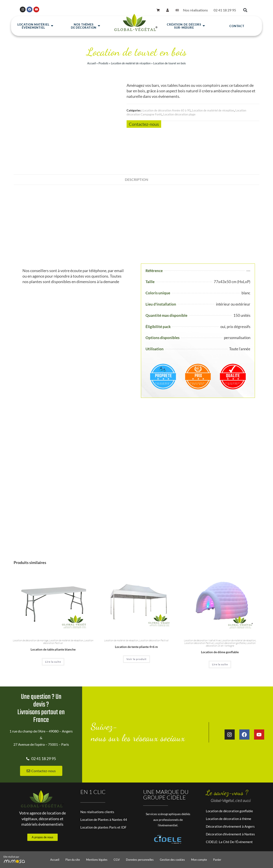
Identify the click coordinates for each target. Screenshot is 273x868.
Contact (237, 26)
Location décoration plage (179, 114)
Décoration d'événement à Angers (230, 826)
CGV (117, 860)
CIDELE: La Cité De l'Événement (229, 842)
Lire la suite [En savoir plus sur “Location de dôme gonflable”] (220, 664)
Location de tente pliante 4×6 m (136, 647)
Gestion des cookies (172, 860)
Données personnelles (140, 860)
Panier (217, 860)
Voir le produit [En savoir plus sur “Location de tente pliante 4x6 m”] (136, 659)
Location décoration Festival (154, 640)
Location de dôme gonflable (220, 652)
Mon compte (199, 860)
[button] (245, 10)
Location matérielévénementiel (35, 26)
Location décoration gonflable (230, 643)
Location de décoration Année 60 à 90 (167, 110)
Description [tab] (136, 179)
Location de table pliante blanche (53, 649)
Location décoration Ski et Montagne (231, 644)
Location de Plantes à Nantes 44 (104, 820)
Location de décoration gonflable (229, 811)
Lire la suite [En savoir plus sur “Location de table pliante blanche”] (53, 662)
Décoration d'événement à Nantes (230, 834)
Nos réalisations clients (97, 812)
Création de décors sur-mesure (186, 26)
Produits (103, 63)
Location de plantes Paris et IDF (103, 827)
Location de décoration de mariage (30, 640)
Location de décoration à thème (229, 819)
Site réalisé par (11, 857)
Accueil (91, 63)
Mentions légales (97, 860)
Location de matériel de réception (131, 63)
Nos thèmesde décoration (86, 26)
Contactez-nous (144, 124)
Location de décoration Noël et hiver (202, 640)
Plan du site (73, 860)
